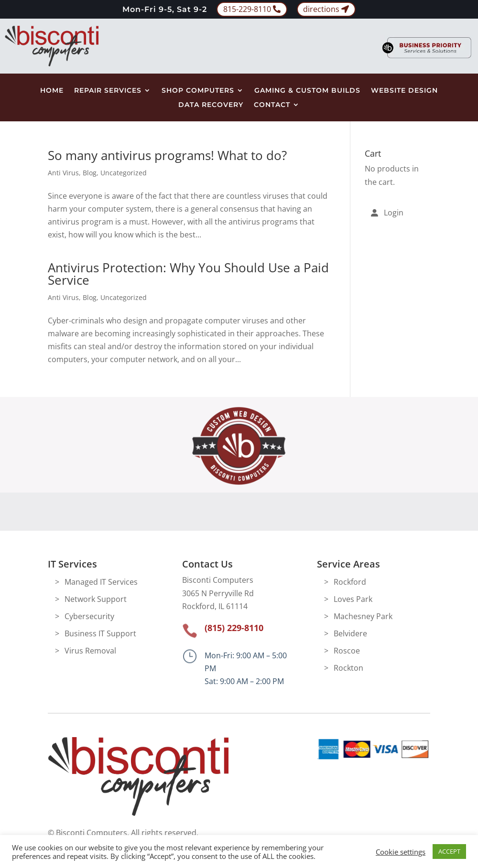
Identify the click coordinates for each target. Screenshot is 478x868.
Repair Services (108, 91)
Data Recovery (211, 105)
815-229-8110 (247, 9)
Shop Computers (198, 91)
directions (321, 9)
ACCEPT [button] (449, 851)
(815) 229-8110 (234, 628)
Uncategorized (124, 173)
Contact (272, 105)
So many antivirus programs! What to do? (167, 155)
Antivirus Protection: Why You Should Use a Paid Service (188, 274)
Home (52, 91)
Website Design (404, 91)
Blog (90, 173)
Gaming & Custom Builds (307, 91)
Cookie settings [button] (401, 852)
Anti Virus (63, 173)
